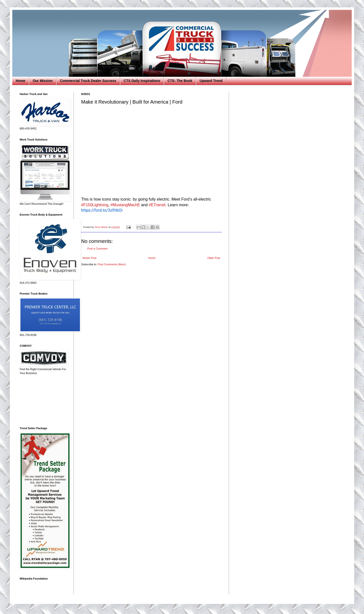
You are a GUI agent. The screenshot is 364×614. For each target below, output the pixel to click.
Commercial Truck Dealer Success (88, 81)
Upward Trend (211, 81)
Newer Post (89, 258)
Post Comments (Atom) (112, 264)
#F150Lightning (95, 205)
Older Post (214, 258)
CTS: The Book (180, 81)
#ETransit (157, 205)
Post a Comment (97, 249)
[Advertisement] (43, 401)
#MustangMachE (125, 205)
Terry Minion (101, 227)
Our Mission (43, 81)
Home (21, 81)
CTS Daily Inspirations (142, 81)
